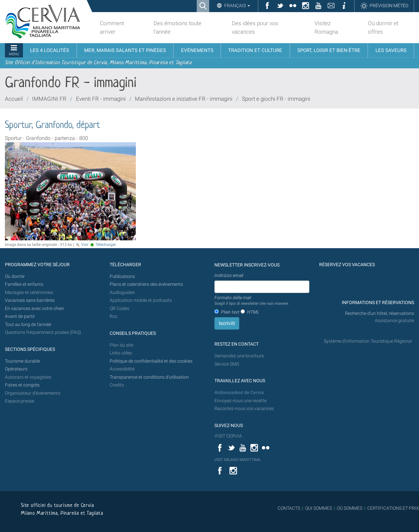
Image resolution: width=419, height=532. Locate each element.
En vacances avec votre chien (35, 309)
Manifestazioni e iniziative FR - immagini (184, 99)
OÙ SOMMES (350, 508)
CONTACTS (289, 508)
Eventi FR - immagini (101, 99)
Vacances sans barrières (30, 300)
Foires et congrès (22, 385)
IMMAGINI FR (49, 99)
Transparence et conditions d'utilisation (149, 377)
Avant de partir (20, 316)
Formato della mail (252, 301)
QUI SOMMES (319, 508)
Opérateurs (16, 369)
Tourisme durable (22, 361)
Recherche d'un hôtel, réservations (380, 313)
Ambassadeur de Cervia (239, 393)
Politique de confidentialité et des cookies (151, 361)
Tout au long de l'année (28, 325)
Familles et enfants (24, 284)
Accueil (14, 99)
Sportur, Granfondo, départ (53, 126)
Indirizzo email (229, 275)
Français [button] (237, 6)
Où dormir (15, 276)
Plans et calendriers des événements (146, 284)
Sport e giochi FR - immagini (276, 99)
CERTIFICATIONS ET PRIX (393, 508)
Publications (122, 276)
